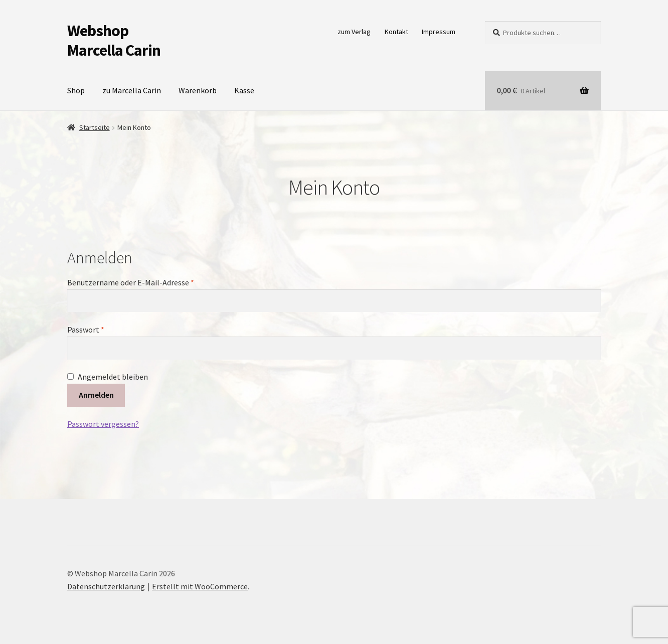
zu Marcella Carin (132, 90)
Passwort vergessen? (103, 424)
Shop (76, 90)
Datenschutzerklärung (106, 586)
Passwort (106, 329)
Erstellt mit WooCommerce (200, 586)
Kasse (244, 90)
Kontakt (396, 32)
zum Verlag (354, 32)
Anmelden (96, 395)
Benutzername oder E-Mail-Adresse (151, 282)
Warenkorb (198, 90)
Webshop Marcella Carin (114, 40)
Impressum (439, 32)
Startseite (95, 127)
